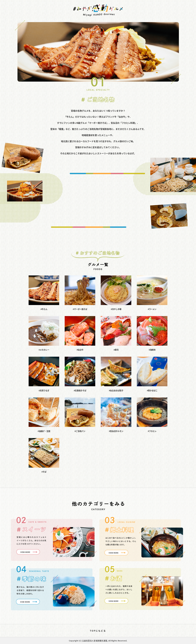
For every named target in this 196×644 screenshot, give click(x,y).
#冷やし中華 (116, 293)
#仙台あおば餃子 (116, 374)
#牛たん (44, 293)
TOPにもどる (98, 631)
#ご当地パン (80, 415)
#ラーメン (152, 293)
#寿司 (116, 334)
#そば (44, 456)
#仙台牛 (80, 334)
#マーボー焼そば (80, 293)
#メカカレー (44, 334)
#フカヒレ (152, 415)
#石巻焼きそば (80, 374)
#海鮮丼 (152, 334)
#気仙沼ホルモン (116, 415)
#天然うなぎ (44, 374)
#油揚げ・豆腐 (44, 415)
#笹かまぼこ (152, 374)
